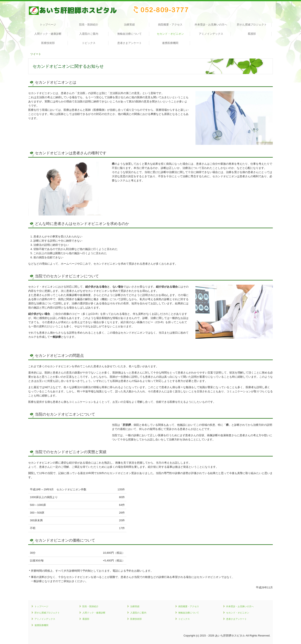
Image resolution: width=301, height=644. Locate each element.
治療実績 (129, 25)
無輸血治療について (129, 34)
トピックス (89, 43)
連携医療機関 (170, 43)
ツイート (36, 54)
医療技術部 (48, 43)
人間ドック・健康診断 (48, 34)
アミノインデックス (211, 34)
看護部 (252, 34)
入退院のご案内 (89, 34)
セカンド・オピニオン (170, 34)
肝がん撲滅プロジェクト (252, 25)
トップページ (48, 25)
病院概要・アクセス (170, 25)
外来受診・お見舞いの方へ (211, 25)
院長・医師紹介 (89, 25)
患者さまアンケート (129, 43)
